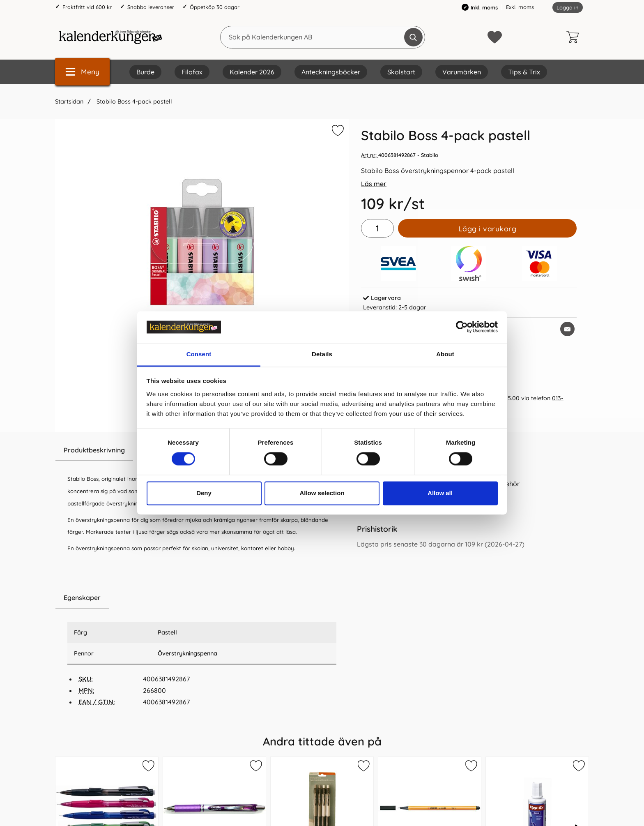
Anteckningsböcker (331, 72)
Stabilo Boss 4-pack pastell (133, 102)
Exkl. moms (520, 7)
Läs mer (374, 184)
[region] (202, 598)
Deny (204, 493)
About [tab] (445, 354)
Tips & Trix (524, 72)
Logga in (568, 7)
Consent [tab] (199, 354)
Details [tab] (322, 354)
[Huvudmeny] (82, 72)
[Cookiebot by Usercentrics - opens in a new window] (462, 327)
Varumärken (462, 72)
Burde (145, 72)
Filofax (192, 72)
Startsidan (69, 102)
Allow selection (322, 493)
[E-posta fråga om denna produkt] (567, 329)
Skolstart (401, 72)
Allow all (440, 493)
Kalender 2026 (252, 72)
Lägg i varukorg (488, 228)
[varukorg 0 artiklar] (575, 37)
